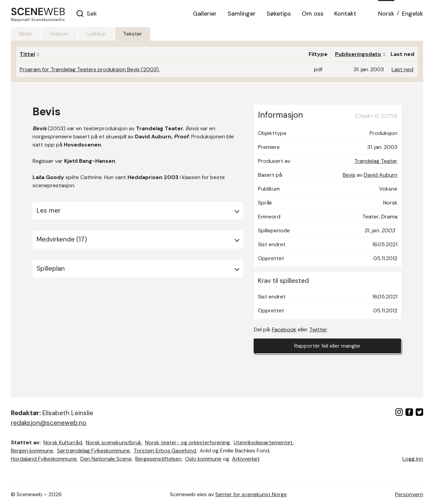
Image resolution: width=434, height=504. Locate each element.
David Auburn (381, 175)
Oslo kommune (203, 459)
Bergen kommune (32, 451)
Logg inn (413, 459)
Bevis (349, 175)
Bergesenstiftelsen (158, 459)
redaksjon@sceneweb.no (49, 423)
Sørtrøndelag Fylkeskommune (93, 451)
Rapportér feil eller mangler (328, 346)
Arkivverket (246, 459)
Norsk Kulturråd (63, 442)
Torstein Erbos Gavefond (165, 451)
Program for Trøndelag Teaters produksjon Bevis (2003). (90, 69)
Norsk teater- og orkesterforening (188, 442)
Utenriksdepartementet (263, 442)
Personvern (409, 494)
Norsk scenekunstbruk (114, 442)
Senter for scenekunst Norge (251, 494)
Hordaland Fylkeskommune (44, 459)
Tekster (133, 34)
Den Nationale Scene (106, 459)
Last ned (402, 69)
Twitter (318, 329)
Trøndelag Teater (376, 161)
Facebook (284, 329)
